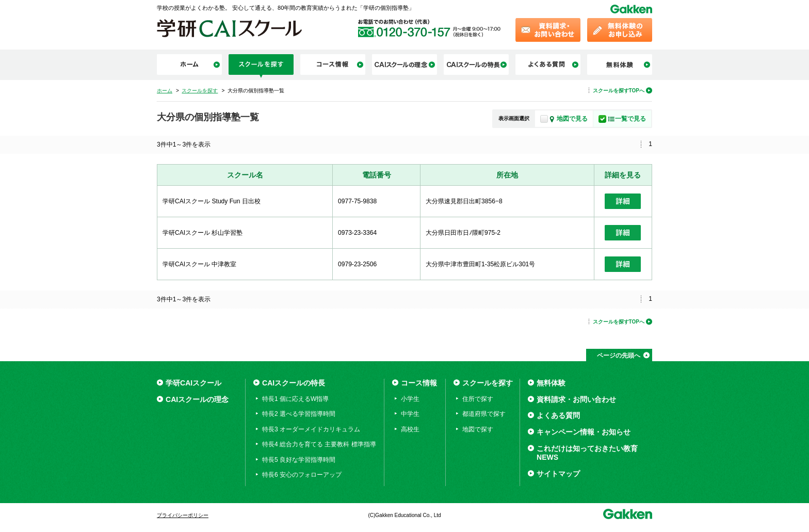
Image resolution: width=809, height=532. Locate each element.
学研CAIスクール (193, 383)
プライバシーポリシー (183, 515)
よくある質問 (558, 415)
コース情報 (419, 383)
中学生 (410, 414)
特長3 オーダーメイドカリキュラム (311, 429)
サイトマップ (558, 474)
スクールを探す (488, 383)
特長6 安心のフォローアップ (302, 475)
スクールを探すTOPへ (619, 91)
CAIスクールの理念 (197, 399)
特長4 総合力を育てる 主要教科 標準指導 (319, 444)
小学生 (410, 399)
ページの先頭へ (619, 356)
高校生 (410, 429)
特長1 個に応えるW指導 (295, 399)
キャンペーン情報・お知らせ (584, 432)
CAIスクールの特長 (294, 383)
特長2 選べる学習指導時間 (299, 414)
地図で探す (478, 429)
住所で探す (478, 399)
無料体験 (551, 383)
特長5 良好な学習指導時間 (299, 460)
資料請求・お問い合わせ (576, 399)
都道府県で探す (484, 414)
